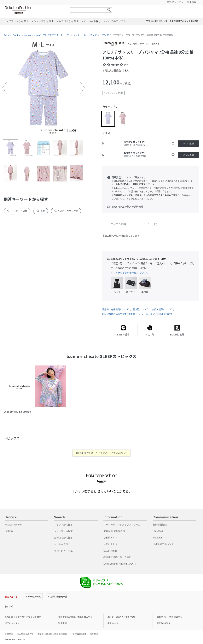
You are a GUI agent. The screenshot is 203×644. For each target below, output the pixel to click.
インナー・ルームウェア (85, 35)
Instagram (158, 538)
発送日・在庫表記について (116, 309)
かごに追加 (188, 143)
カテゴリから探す (63, 538)
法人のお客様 (110, 551)
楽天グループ (174, 2)
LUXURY (9, 531)
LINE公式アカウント (163, 544)
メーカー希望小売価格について (157, 314)
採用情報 (94, 634)
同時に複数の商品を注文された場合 (120, 314)
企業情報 (9, 634)
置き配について (140, 309)
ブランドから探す (63, 525)
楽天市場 (192, 2)
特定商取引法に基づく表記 (117, 557)
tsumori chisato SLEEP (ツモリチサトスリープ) (47, 35)
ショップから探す (63, 531)
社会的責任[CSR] (78, 634)
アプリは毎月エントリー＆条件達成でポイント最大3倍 (172, 21)
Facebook (158, 531)
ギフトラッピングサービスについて (129, 273)
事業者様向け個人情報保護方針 (52, 634)
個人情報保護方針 (25, 634)
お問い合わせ (110, 544)
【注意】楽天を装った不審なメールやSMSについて (102, 453)
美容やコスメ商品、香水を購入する (75, 617)
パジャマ (105, 35)
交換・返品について (162, 309)
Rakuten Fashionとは (114, 531)
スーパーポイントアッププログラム (122, 525)
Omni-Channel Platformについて (120, 564)
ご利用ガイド (110, 538)
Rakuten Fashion (35, 10)
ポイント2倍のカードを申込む (122, 617)
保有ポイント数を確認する (169, 617)
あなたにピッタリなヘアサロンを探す (23, 617)
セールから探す (62, 544)
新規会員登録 (160, 525)
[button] (5, 88)
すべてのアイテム (63, 551)
